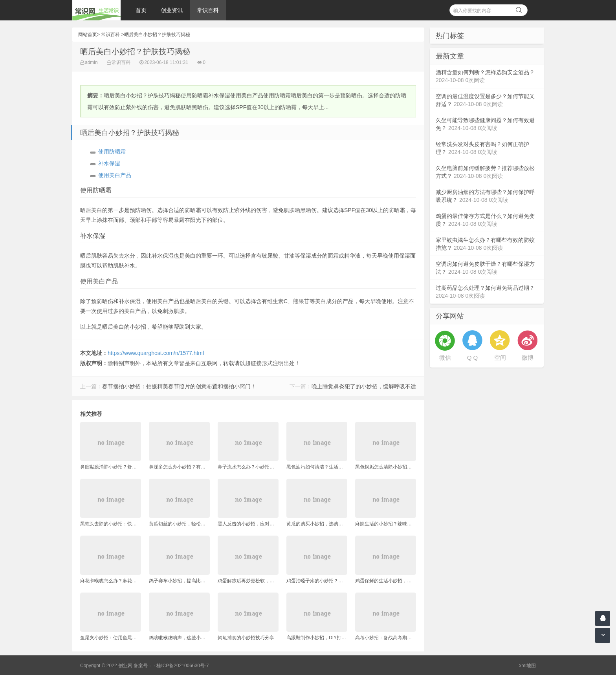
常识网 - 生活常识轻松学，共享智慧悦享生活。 (96, 10)
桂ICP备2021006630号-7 (182, 666)
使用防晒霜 (112, 152)
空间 (500, 358)
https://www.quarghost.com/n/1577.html (156, 353)
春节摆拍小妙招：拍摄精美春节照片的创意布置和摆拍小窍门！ (179, 386)
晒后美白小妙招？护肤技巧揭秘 (157, 35)
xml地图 (527, 666)
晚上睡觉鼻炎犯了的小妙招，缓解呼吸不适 (364, 386)
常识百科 (208, 10)
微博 (528, 358)
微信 (445, 358)
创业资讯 (172, 10)
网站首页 (88, 35)
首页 (141, 10)
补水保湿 (109, 163)
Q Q (473, 358)
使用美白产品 (115, 175)
